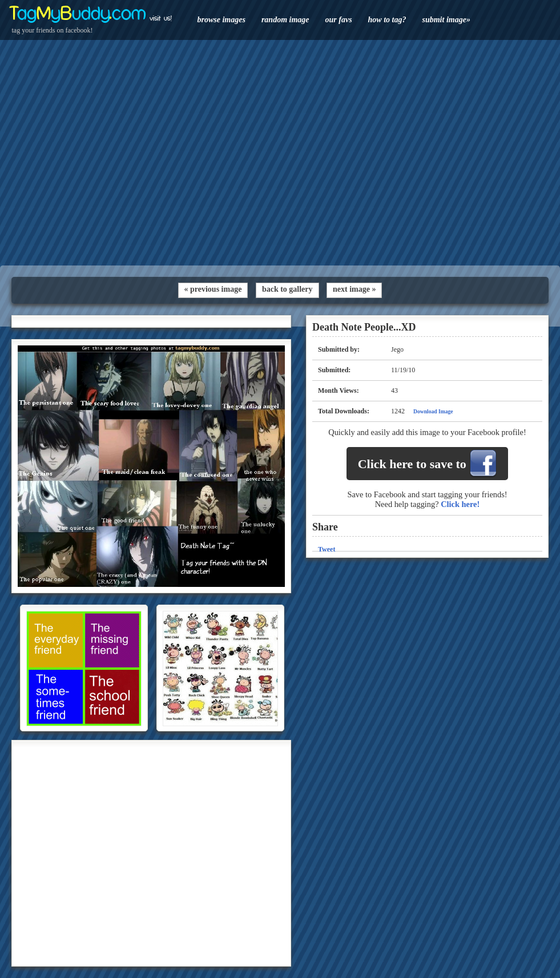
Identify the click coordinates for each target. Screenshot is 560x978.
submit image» (446, 20)
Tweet (327, 549)
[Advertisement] (280, 153)
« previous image (213, 289)
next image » (354, 289)
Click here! (460, 504)
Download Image (433, 411)
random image (285, 20)
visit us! (161, 18)
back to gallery (287, 289)
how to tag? (387, 20)
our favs (339, 20)
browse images (221, 20)
